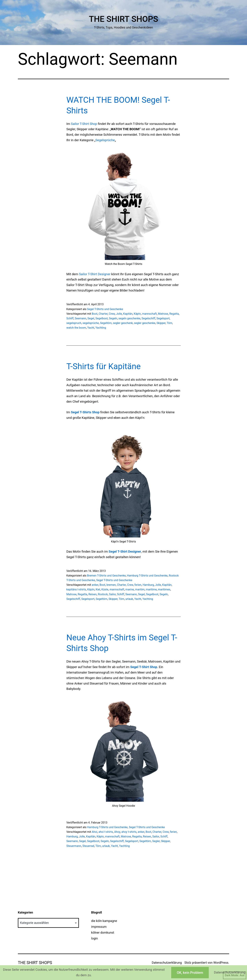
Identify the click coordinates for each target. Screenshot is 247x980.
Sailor (113, 594)
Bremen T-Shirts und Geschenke (106, 576)
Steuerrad (88, 846)
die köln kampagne (104, 921)
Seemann (81, 318)
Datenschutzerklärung (167, 963)
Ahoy (117, 832)
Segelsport (163, 318)
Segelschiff (148, 318)
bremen (111, 585)
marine (130, 589)
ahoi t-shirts (106, 832)
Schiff (70, 318)
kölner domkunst (103, 933)
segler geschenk (123, 323)
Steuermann (74, 846)
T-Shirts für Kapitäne (104, 366)
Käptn (137, 314)
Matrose (163, 314)
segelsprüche (91, 323)
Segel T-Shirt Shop (144, 667)
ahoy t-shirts (129, 832)
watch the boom (76, 328)
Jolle (119, 314)
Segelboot (102, 318)
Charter (103, 314)
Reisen (93, 594)
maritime (151, 589)
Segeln (113, 318)
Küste (105, 589)
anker (95, 585)
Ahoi (95, 832)
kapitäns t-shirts (76, 589)
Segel (91, 318)
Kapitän (128, 314)
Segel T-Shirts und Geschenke (105, 309)
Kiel (98, 589)
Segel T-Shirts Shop (85, 412)
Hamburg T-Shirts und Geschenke (147, 576)
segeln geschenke (130, 318)
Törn (169, 323)
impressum (99, 927)
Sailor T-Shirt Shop (84, 124)
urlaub (129, 599)
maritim (140, 589)
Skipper (161, 323)
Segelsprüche (105, 140)
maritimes (164, 589)
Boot (95, 314)
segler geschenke (145, 323)
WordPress (221, 963)
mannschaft (149, 314)
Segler (156, 841)
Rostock (103, 594)
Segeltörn (106, 323)
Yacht (91, 328)
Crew (112, 314)
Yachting (101, 328)
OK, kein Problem (190, 973)
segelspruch (74, 323)
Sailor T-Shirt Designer (95, 274)
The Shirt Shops (123, 19)
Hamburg (148, 585)
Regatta (174, 314)
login (94, 938)
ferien (138, 585)
